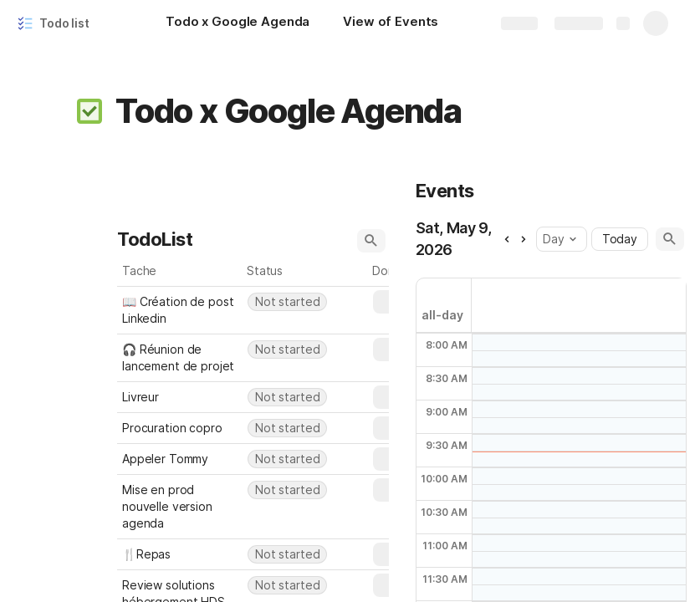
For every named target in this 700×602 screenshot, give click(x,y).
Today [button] (620, 239)
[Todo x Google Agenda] (238, 23)
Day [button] (559, 239)
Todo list (64, 23)
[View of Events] (391, 23)
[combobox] (305, 302)
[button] (89, 111)
